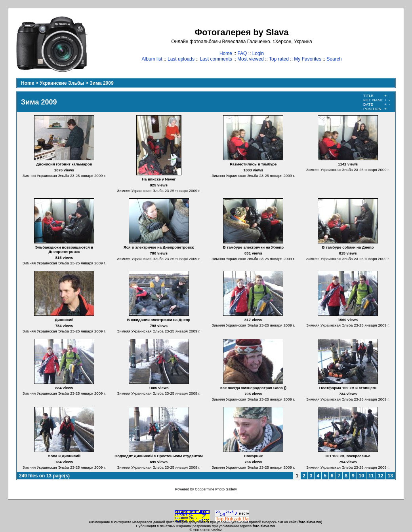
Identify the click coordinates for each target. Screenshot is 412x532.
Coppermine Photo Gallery (216, 489)
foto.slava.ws (310, 522)
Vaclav (216, 530)
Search (334, 59)
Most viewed (251, 59)
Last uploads (181, 59)
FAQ (242, 53)
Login (258, 53)
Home (226, 53)
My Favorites (308, 59)
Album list (152, 59)
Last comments (216, 59)
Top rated (279, 59)
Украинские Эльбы (62, 83)
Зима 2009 (101, 83)
